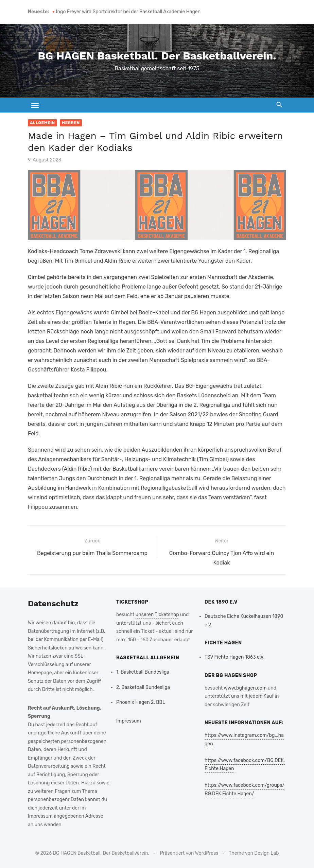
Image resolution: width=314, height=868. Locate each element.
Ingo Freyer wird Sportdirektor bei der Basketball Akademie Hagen (128, 12)
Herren (71, 123)
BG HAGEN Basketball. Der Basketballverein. (157, 56)
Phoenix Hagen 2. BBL (141, 702)
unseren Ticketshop (157, 615)
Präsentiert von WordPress (189, 853)
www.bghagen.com (245, 688)
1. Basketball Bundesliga (143, 672)
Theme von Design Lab (254, 853)
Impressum (129, 721)
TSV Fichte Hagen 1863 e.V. (234, 657)
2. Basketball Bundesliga (143, 687)
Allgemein (42, 123)
